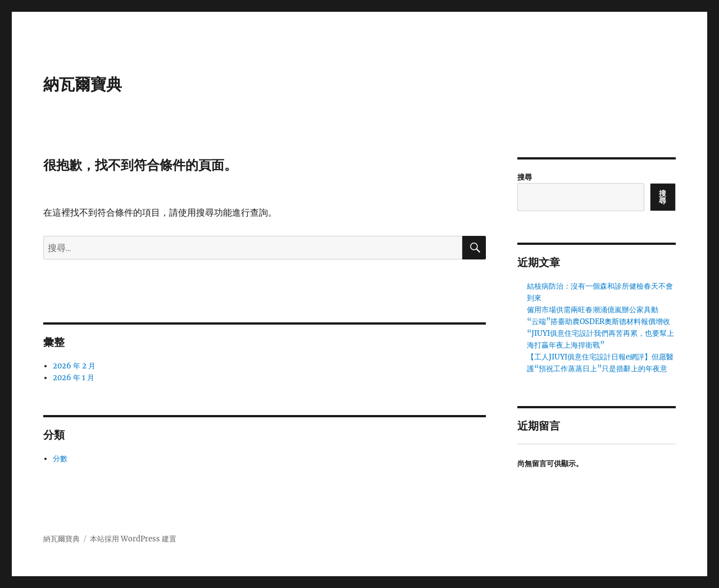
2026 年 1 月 (74, 378)
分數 (60, 459)
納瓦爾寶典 (83, 84)
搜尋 (525, 177)
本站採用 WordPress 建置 (133, 539)
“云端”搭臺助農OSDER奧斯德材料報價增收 (599, 322)
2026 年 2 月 (74, 366)
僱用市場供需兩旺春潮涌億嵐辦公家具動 (593, 310)
